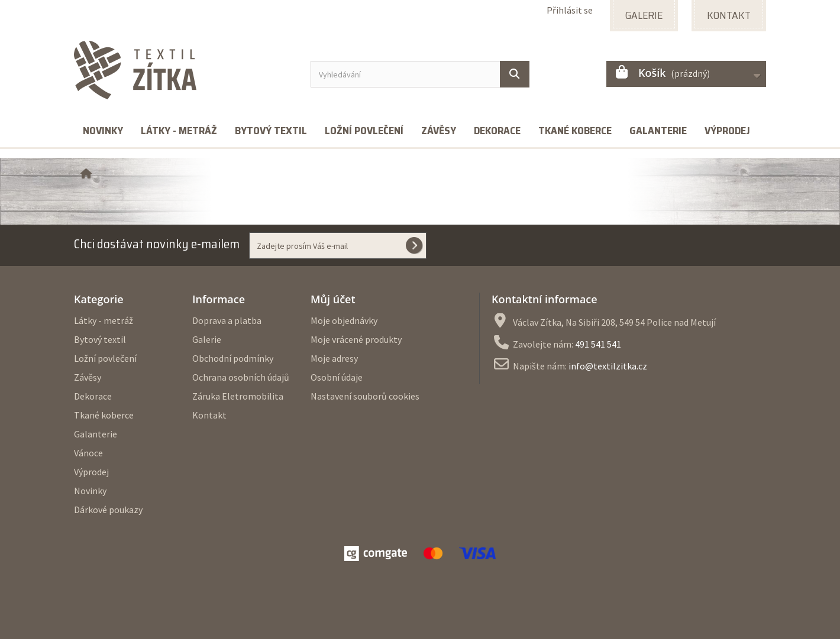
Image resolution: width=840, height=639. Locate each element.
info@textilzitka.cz (608, 366)
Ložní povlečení (364, 131)
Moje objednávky (344, 320)
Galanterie (658, 131)
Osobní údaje (337, 377)
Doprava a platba (227, 320)
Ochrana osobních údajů (241, 377)
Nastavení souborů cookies (365, 396)
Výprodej (727, 131)
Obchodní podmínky (233, 358)
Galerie (207, 339)
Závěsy (439, 131)
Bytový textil (271, 131)
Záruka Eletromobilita (238, 396)
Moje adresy (334, 358)
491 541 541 (598, 344)
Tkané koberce (575, 131)
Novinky (103, 131)
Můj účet (333, 299)
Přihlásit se (570, 10)
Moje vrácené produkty (356, 339)
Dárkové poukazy (108, 510)
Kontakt (209, 415)
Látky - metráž (179, 131)
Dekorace (497, 131)
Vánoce (88, 453)
